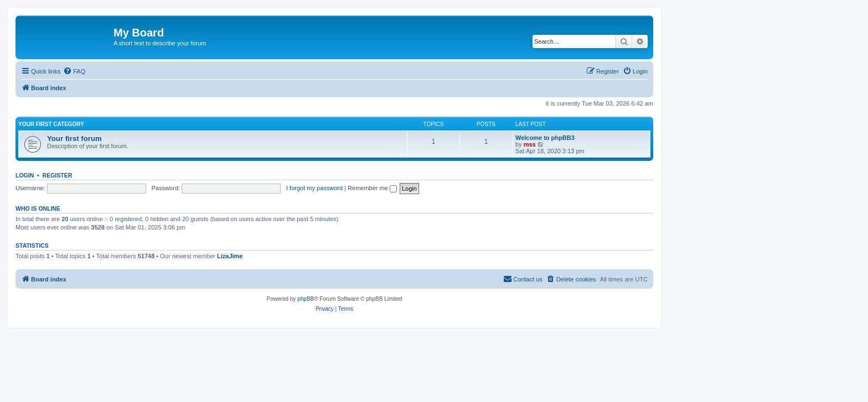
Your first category (51, 124)
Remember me (372, 188)
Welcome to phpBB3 (545, 138)
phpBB (306, 299)
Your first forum (74, 139)
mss (530, 144)
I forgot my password (314, 188)
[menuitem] (74, 71)
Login (25, 175)
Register (58, 175)
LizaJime (230, 256)
